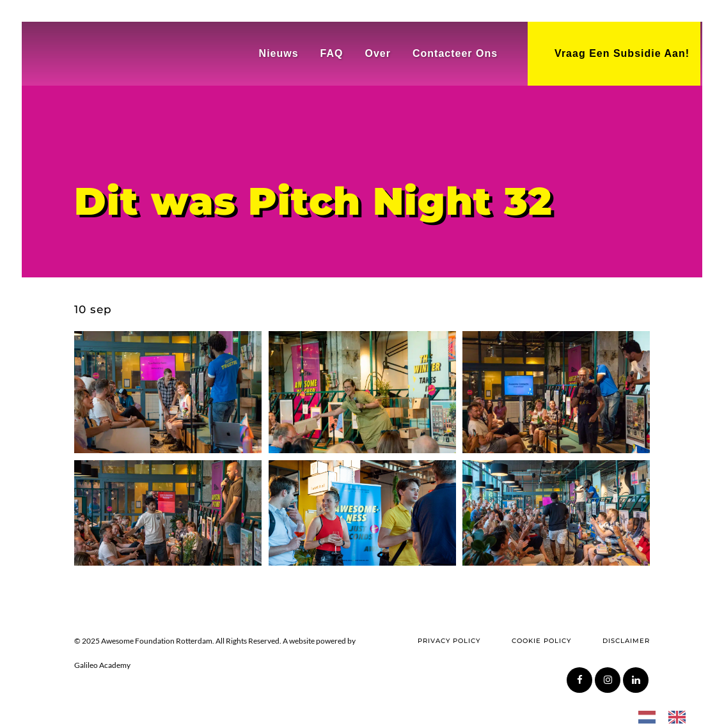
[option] (680, 716)
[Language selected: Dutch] (668, 716)
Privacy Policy (449, 641)
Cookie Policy (541, 641)
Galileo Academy (102, 665)
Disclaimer (626, 641)
